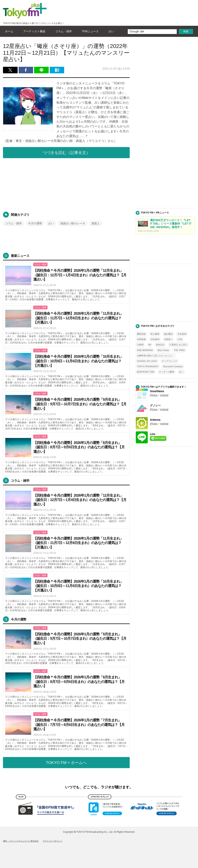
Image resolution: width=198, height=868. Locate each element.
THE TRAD (179, 350)
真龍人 (96, 223)
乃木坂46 (182, 334)
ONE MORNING (145, 350)
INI (150, 345)
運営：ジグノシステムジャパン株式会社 (21, 841)
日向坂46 (155, 339)
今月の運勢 (35, 223)
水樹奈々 (168, 339)
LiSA (180, 339)
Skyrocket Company (173, 366)
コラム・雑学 (63, 31)
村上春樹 (155, 334)
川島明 (140, 345)
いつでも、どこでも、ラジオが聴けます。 (99, 787)
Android (164, 395)
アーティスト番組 (33, 31)
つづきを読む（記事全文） (66, 153)
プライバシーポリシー (52, 841)
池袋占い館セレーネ (73, 223)
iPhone (154, 395)
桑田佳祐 (141, 334)
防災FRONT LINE (146, 372)
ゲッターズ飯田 (167, 372)
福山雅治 (168, 334)
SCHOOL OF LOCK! (147, 361)
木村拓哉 (141, 339)
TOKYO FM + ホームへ (66, 763)
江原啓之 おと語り (178, 345)
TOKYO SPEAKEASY (148, 366)
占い (110, 31)
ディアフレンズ (169, 361)
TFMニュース (89, 31)
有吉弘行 (160, 345)
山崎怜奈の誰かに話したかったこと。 (156, 356)
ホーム (8, 31)
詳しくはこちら (66, 282)
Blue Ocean (163, 350)
